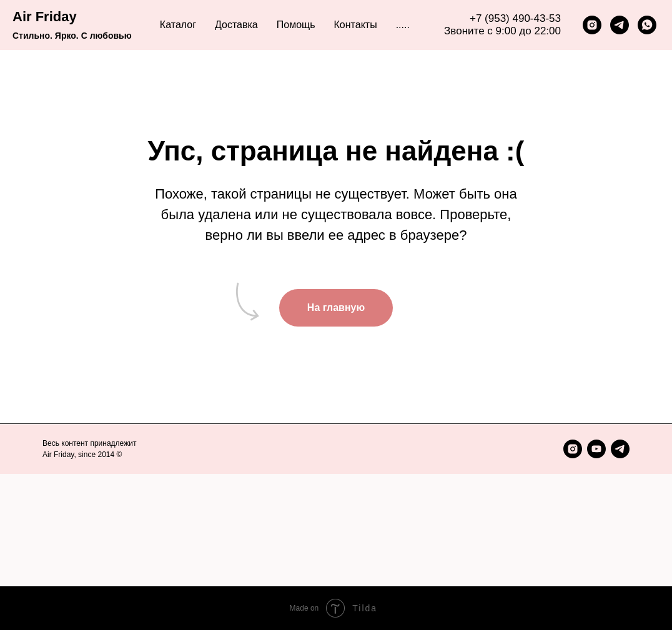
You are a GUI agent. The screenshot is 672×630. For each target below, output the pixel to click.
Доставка (236, 25)
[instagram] (592, 25)
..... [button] (403, 25)
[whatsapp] (647, 25)
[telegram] (620, 25)
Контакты (356, 25)
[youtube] (596, 449)
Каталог (178, 25)
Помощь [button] (296, 25)
